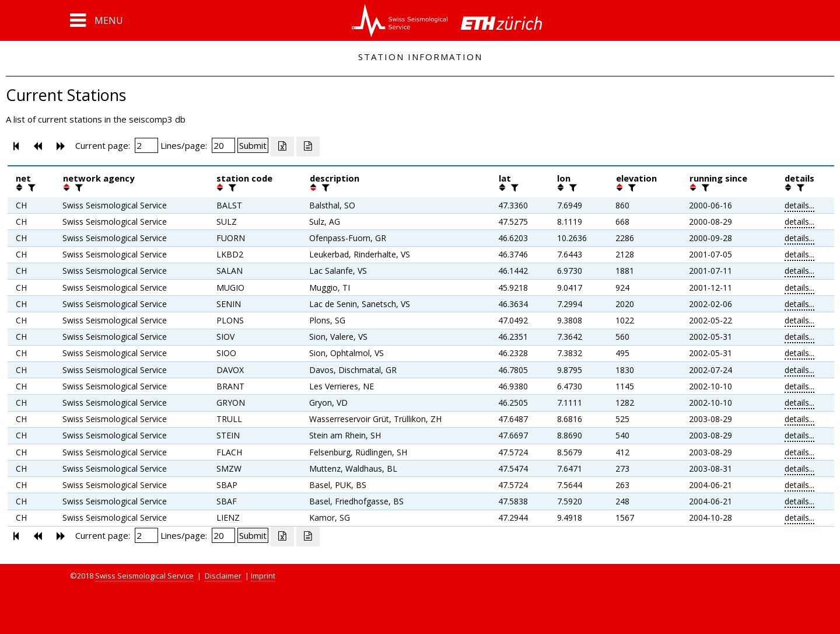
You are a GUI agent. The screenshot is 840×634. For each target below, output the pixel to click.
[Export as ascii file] (308, 147)
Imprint (263, 576)
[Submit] (253, 145)
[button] (97, 20)
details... (799, 205)
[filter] (30, 187)
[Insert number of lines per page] (223, 145)
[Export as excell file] (282, 147)
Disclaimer (223, 576)
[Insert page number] (146, 145)
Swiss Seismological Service (144, 576)
